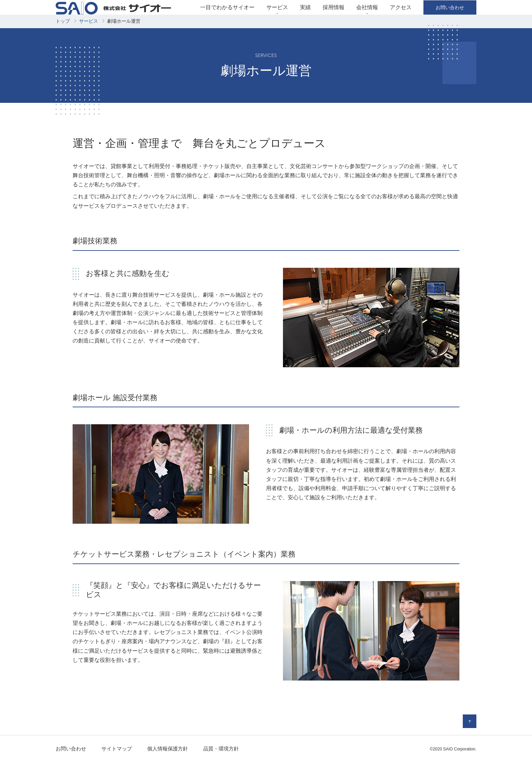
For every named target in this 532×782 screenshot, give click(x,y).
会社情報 (367, 17)
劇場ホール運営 (124, 41)
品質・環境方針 (221, 769)
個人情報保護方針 (168, 769)
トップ (63, 41)
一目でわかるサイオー (227, 17)
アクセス (401, 17)
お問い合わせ (71, 769)
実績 (305, 17)
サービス (277, 17)
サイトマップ (117, 769)
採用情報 (334, 17)
